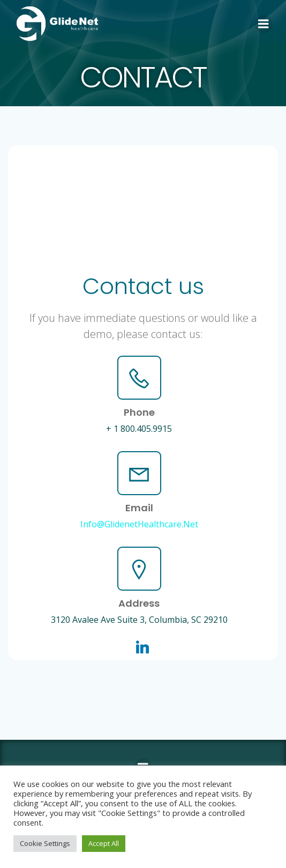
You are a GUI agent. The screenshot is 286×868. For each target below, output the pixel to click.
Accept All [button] (104, 843)
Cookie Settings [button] (45, 843)
